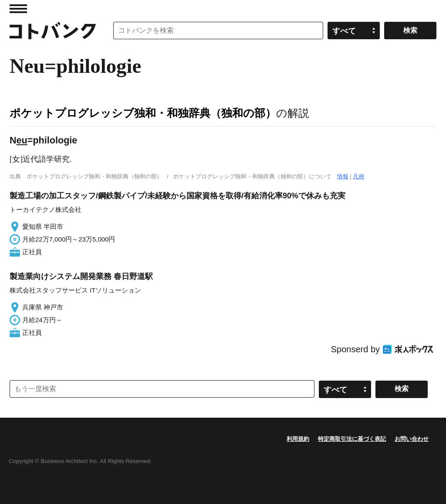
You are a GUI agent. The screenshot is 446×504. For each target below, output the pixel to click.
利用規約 (298, 439)
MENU (18, 9)
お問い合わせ (412, 439)
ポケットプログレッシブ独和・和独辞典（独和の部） (143, 113)
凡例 (358, 176)
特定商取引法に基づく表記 (352, 439)
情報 (343, 176)
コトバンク (53, 31)
